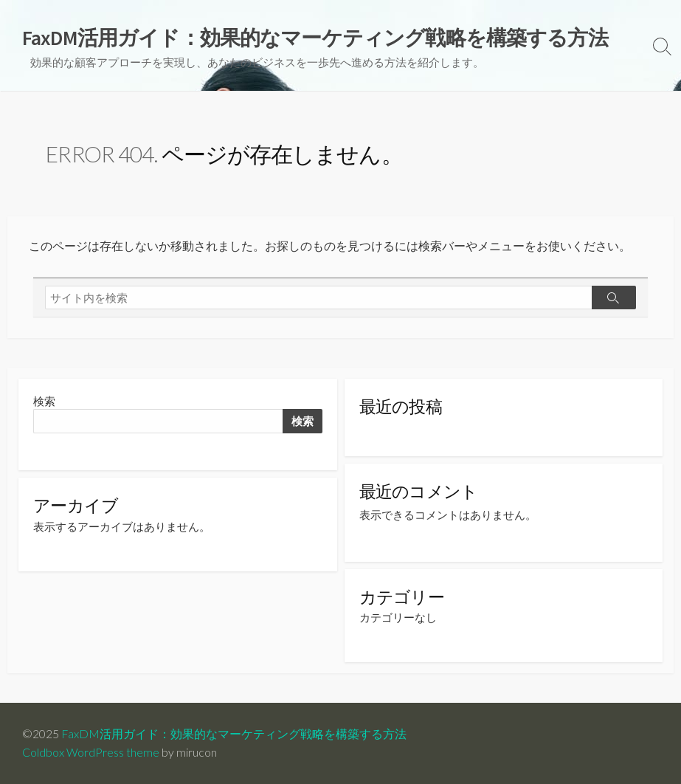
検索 (44, 401)
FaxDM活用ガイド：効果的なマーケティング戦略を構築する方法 (234, 734)
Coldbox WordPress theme (91, 752)
